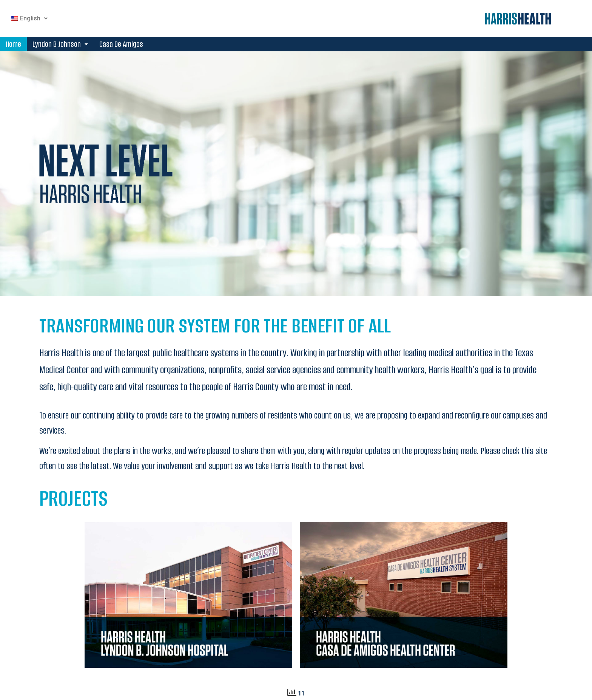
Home (13, 44)
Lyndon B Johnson (60, 44)
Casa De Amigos (121, 44)
